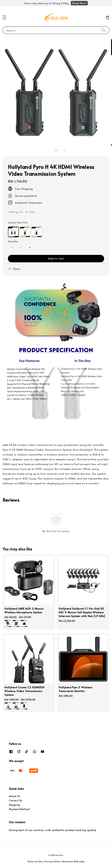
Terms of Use (35, 861)
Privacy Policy (52, 861)
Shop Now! (79, 3)
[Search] (104, 30)
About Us (15, 796)
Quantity (13, 241)
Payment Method (19, 809)
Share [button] (14, 269)
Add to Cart (56, 258)
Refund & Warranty (73, 861)
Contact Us (16, 800)
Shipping (15, 805)
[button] (4, 17)
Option (18, 223)
